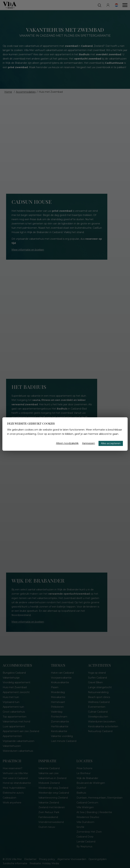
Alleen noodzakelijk (67, 443)
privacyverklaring (26, 434)
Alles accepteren (111, 443)
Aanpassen (89, 443)
